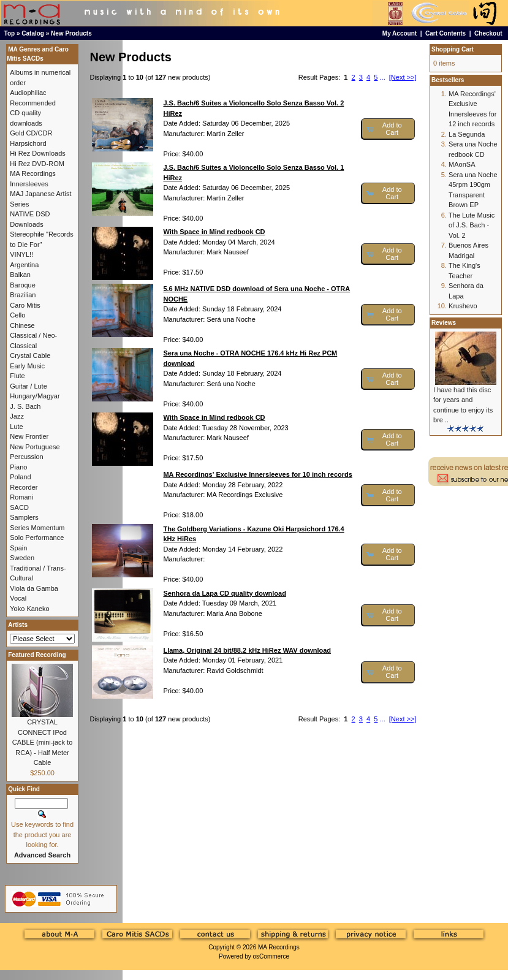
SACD (19, 507)
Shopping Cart (453, 49)
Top (10, 33)
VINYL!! (21, 254)
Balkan (20, 275)
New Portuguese (35, 447)
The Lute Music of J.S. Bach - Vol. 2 (472, 225)
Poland (20, 477)
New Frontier (29, 436)
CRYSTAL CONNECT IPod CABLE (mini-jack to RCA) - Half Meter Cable (42, 742)
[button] (389, 129)
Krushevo (463, 306)
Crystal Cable (30, 355)
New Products (71, 33)
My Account (400, 33)
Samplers (24, 517)
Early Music (27, 366)
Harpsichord (28, 143)
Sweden (22, 558)
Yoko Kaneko (29, 609)
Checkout (488, 33)
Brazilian (23, 295)
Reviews (444, 323)
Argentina (24, 265)
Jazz (17, 416)
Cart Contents (445, 33)
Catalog (33, 33)
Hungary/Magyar (35, 396)
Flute (17, 376)
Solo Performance (37, 537)
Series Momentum (37, 528)
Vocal (18, 598)
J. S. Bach (25, 406)
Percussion (26, 457)
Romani (21, 497)
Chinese (22, 325)
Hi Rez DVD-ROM (37, 164)
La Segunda (467, 134)
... (383, 77)
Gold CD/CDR (31, 133)
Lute (16, 427)
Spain (18, 548)
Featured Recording (37, 655)
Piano (18, 467)
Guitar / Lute (28, 386)
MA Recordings (279, 947)
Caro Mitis (25, 305)
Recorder (24, 487)
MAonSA (462, 164)
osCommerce (271, 956)
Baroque (23, 285)
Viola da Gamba (34, 588)
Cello (17, 315)
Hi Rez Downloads (37, 153)
